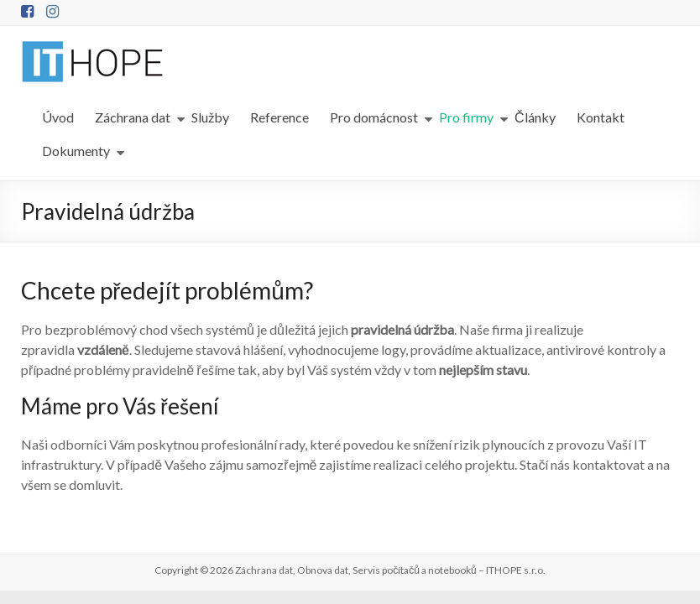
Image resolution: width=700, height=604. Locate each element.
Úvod (58, 117)
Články (535, 117)
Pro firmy (466, 117)
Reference (279, 117)
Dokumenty (76, 151)
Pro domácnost (374, 117)
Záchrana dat (133, 117)
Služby (210, 117)
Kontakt (601, 117)
